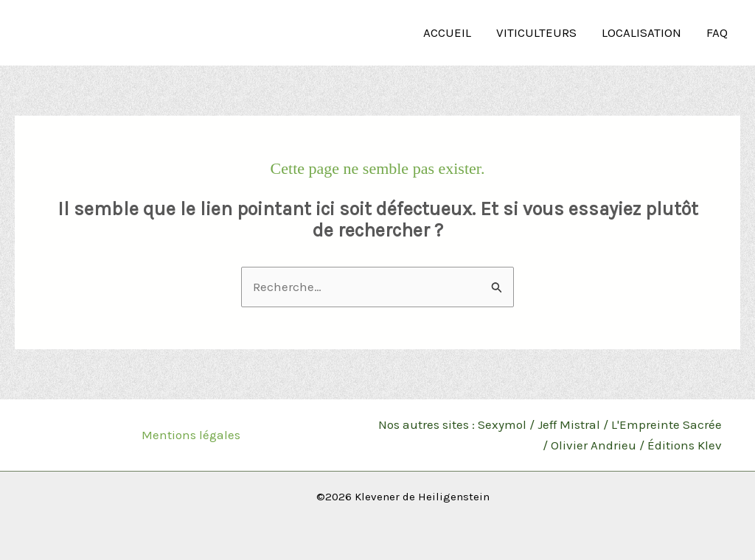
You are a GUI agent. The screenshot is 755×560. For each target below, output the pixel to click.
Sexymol (502, 424)
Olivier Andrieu (594, 445)
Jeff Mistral (569, 424)
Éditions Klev (685, 445)
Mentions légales (191, 435)
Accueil (447, 32)
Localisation (641, 32)
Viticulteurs (536, 32)
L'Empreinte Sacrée (667, 424)
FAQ (717, 32)
